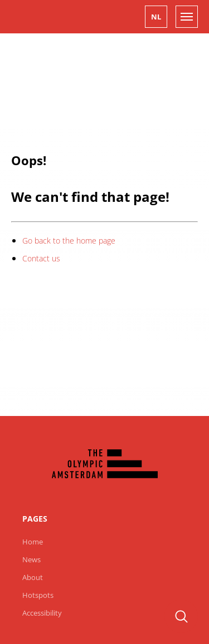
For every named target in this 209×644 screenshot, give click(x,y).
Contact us (41, 258)
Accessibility (42, 613)
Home (33, 542)
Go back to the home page (69, 241)
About (33, 577)
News (31, 559)
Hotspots (38, 595)
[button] (156, 17)
